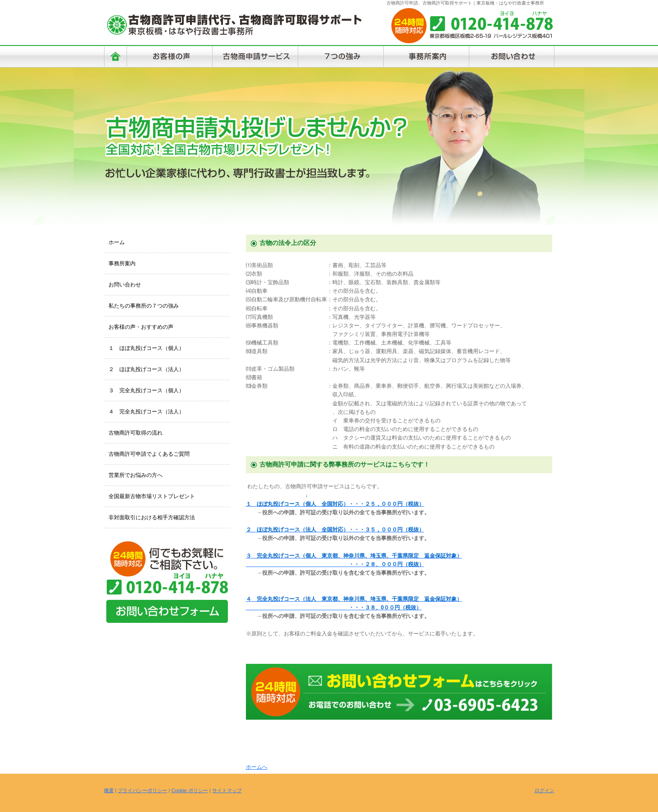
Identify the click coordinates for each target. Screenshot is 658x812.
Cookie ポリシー (189, 790)
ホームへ (257, 767)
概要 (109, 790)
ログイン (545, 790)
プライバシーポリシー (142, 790)
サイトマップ (227, 790)
